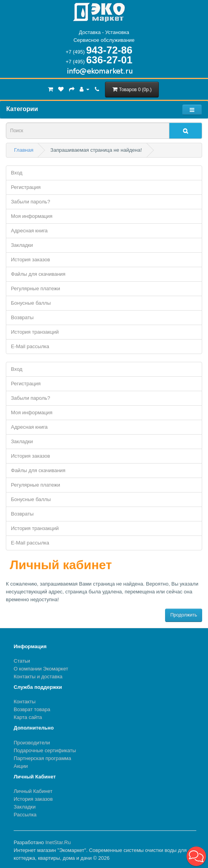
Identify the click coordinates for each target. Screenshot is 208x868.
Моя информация (32, 216)
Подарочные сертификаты (45, 750)
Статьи (22, 661)
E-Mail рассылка (30, 346)
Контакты (25, 702)
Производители (32, 743)
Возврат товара (32, 709)
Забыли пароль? (30, 202)
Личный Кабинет (33, 791)
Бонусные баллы (31, 303)
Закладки (22, 245)
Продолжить (184, 615)
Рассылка (25, 815)
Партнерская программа (42, 758)
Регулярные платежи (36, 288)
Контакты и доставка (38, 677)
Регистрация (26, 187)
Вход (17, 173)
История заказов (30, 260)
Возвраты (22, 317)
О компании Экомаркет (41, 669)
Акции (21, 766)
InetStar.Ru (58, 842)
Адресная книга (29, 231)
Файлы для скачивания (38, 274)
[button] (196, 856)
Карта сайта (28, 717)
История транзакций (35, 332)
